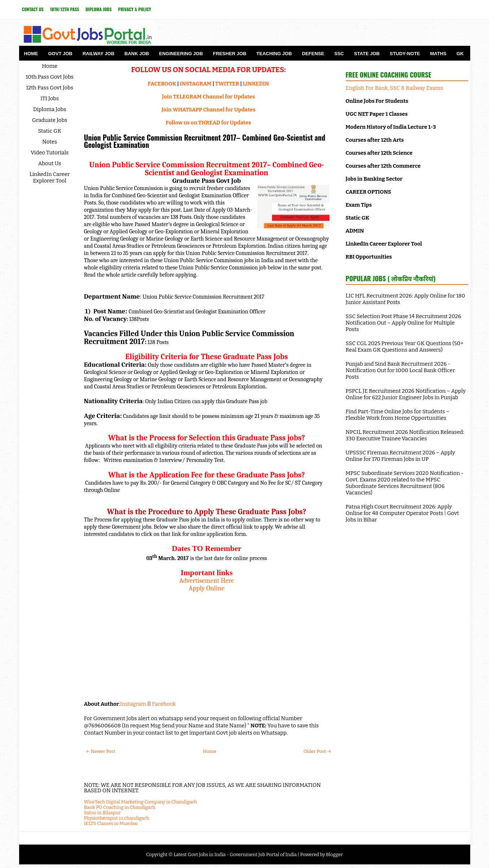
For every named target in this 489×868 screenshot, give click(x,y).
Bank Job (137, 54)
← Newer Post (101, 751)
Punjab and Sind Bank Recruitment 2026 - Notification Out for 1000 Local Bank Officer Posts (400, 370)
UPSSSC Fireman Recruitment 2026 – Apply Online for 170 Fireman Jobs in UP (400, 456)
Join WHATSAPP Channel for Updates (208, 110)
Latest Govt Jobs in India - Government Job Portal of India (235, 854)
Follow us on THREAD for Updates (208, 123)
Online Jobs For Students (377, 101)
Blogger (334, 854)
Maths (438, 54)
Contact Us (33, 9)
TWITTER (227, 84)
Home (31, 54)
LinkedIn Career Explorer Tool (50, 177)
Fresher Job (230, 54)
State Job (367, 54)
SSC (339, 54)
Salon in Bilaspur (102, 813)
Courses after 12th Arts (375, 140)
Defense (313, 54)
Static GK (50, 131)
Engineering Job (181, 54)
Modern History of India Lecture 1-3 (391, 127)
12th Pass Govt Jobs (50, 88)
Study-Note (405, 54)
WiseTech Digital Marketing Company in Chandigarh (141, 802)
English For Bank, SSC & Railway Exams (394, 88)
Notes (50, 142)
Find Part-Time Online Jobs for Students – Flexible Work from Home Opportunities (398, 415)
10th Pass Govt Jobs (50, 77)
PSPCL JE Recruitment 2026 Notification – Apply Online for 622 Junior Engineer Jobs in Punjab (406, 394)
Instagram (133, 704)
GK (460, 54)
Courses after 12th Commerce (383, 166)
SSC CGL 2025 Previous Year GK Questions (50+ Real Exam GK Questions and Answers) (405, 347)
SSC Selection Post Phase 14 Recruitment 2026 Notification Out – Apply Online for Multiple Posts (403, 323)
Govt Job (60, 54)
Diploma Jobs (99, 9)
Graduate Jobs (50, 120)
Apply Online (207, 588)
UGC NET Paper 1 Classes (377, 114)
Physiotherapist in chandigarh (117, 818)
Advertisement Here (207, 581)
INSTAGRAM (196, 84)
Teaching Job (274, 54)
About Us (50, 163)
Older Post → (317, 751)
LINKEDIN (256, 84)
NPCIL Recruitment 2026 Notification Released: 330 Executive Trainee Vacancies (405, 435)
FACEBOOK (162, 84)
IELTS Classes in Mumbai (111, 823)
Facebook (164, 704)
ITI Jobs (50, 98)
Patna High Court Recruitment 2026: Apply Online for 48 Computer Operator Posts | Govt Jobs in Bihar (402, 513)
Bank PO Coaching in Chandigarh (120, 807)
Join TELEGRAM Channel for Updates (209, 97)
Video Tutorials (50, 153)
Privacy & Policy (134, 9)
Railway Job (99, 54)
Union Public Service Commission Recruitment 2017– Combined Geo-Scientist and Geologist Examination (205, 141)
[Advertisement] (207, 643)
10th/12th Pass (65, 9)
